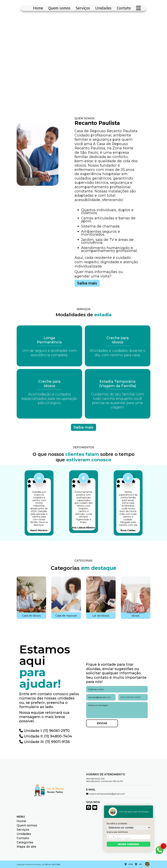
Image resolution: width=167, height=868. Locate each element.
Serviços (83, 8)
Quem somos (59, 8)
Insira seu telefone (117, 832)
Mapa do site (26, 847)
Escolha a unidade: (117, 824)
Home (38, 8)
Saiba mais (87, 283)
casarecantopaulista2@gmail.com (106, 794)
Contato (124, 8)
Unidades (103, 8)
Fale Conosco (38, 85)
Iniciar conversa (129, 844)
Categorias (25, 842)
